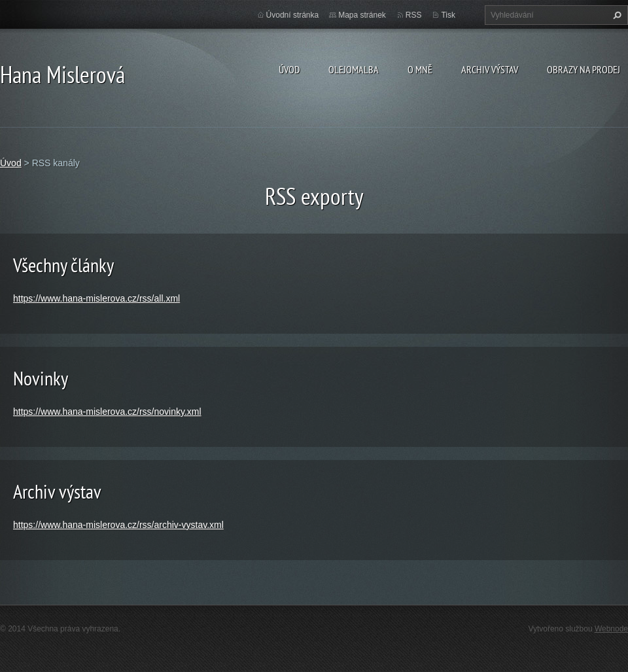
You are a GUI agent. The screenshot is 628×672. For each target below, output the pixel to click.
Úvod (289, 69)
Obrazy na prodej (584, 69)
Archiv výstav (490, 69)
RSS (414, 15)
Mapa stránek (362, 15)
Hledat (616, 15)
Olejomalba (354, 69)
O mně (420, 69)
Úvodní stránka (293, 15)
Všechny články (63, 265)
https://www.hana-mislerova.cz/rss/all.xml (96, 298)
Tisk (448, 15)
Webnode (611, 629)
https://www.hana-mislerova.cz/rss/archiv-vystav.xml (118, 525)
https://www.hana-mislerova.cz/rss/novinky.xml (107, 412)
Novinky (41, 378)
